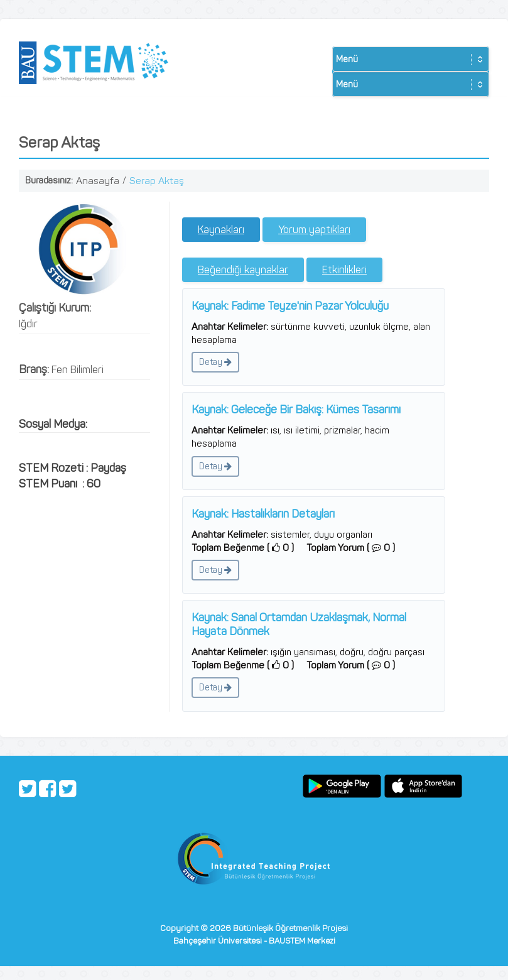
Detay (215, 362)
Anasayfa (98, 181)
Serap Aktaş (157, 181)
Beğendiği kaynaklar (243, 270)
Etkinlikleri (344, 270)
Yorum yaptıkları (314, 230)
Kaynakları (221, 230)
